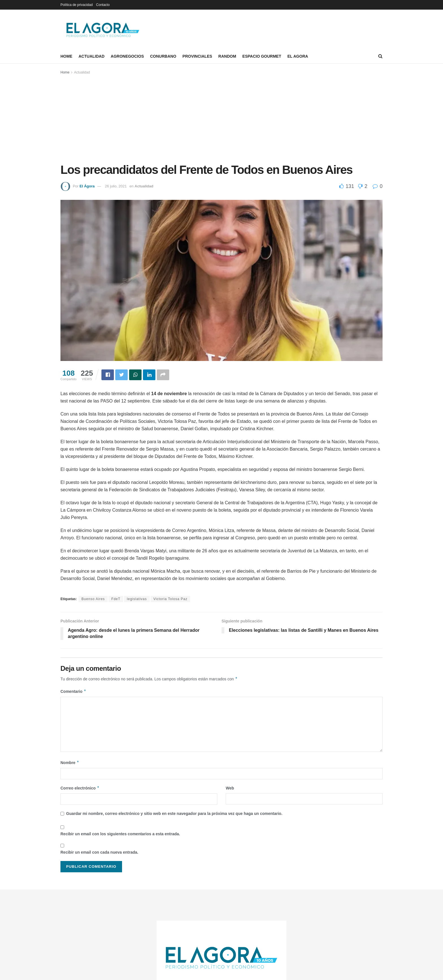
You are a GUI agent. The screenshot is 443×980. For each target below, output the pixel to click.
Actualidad (92, 56)
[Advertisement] (221, 118)
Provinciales (197, 56)
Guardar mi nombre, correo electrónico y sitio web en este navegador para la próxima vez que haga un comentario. (174, 814)
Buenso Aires (93, 599)
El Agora (298, 56)
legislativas (137, 599)
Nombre (70, 763)
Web (230, 788)
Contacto (103, 5)
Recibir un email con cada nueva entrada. (99, 852)
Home (66, 56)
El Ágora (87, 186)
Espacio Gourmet (262, 56)
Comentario (73, 691)
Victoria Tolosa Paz (171, 599)
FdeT (116, 599)
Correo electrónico (80, 788)
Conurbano (163, 56)
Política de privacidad (77, 5)
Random (227, 56)
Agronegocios (127, 56)
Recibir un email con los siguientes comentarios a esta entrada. (120, 834)
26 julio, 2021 (116, 186)
